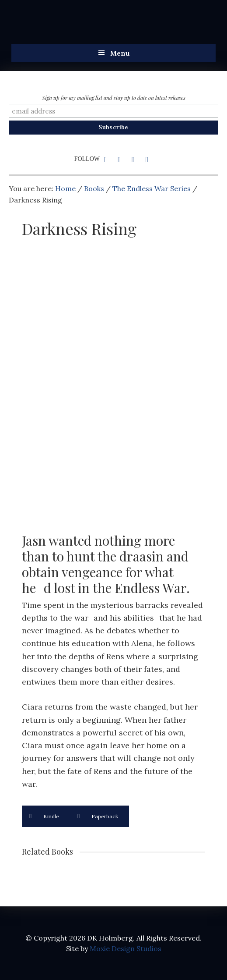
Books (94, 188)
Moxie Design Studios (126, 948)
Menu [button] (120, 53)
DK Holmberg (99, 26)
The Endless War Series (152, 188)
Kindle (44, 816)
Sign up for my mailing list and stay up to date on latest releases (114, 98)
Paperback (98, 816)
